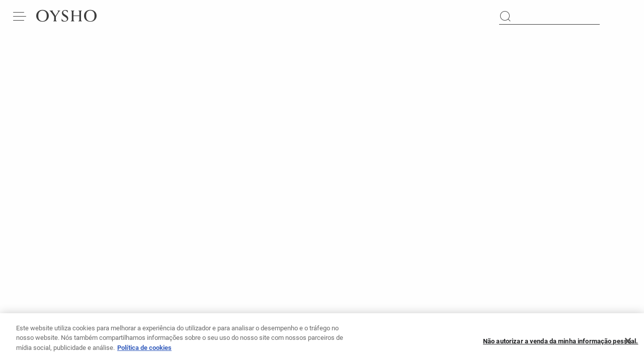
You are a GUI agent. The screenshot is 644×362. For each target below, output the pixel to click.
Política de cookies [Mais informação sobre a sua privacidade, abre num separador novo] (144, 351)
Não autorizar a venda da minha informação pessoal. (561, 344)
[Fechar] (628, 344)
